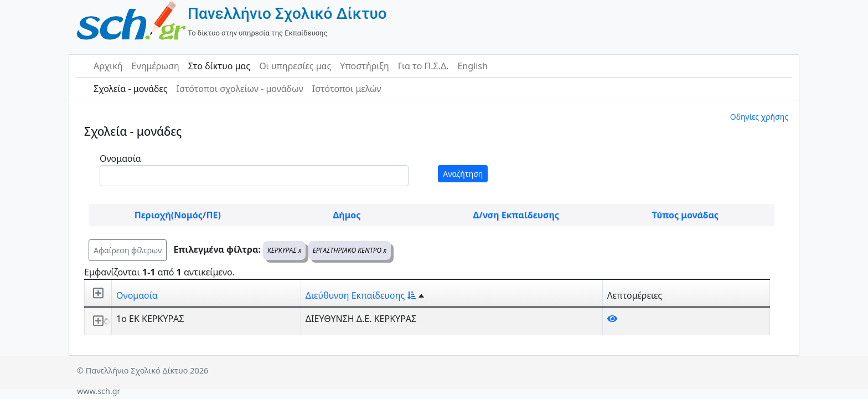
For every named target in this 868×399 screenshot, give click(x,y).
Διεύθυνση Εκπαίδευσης (361, 295)
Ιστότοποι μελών (347, 89)
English (472, 66)
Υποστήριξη (365, 66)
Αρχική (108, 66)
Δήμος (347, 215)
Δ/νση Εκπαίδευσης (516, 215)
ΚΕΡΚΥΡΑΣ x (284, 250)
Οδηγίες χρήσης (759, 117)
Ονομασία (120, 158)
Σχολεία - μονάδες (130, 89)
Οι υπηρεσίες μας (295, 66)
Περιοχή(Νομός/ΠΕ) (178, 215)
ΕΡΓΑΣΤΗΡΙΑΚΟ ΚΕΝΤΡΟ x (350, 250)
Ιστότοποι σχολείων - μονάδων (239, 89)
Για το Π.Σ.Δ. (423, 66)
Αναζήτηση (463, 174)
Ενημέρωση (156, 66)
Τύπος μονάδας (685, 215)
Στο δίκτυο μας (219, 66)
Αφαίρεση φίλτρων (128, 250)
